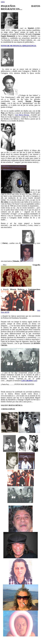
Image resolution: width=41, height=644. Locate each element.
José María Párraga (22, 115)
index (3, 2)
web (35, 381)
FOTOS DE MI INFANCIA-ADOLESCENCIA (19, 46)
